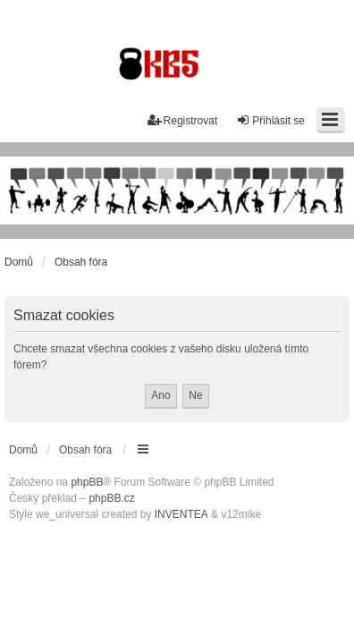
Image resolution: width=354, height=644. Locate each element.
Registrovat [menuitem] (183, 120)
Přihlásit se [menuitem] (270, 120)
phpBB (87, 482)
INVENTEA (181, 514)
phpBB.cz (111, 498)
